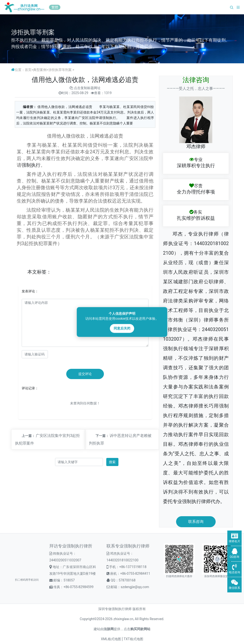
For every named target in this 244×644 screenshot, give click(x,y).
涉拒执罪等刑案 (60, 70)
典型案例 (40, 70)
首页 (28, 70)
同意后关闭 (122, 328)
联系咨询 (196, 522)
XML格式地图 (111, 639)
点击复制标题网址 (87, 88)
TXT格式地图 (133, 639)
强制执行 (31, 165)
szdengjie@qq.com (135, 587)
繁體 (55, 7)
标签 (42, 272)
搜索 (112, 462)
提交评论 (85, 374)
